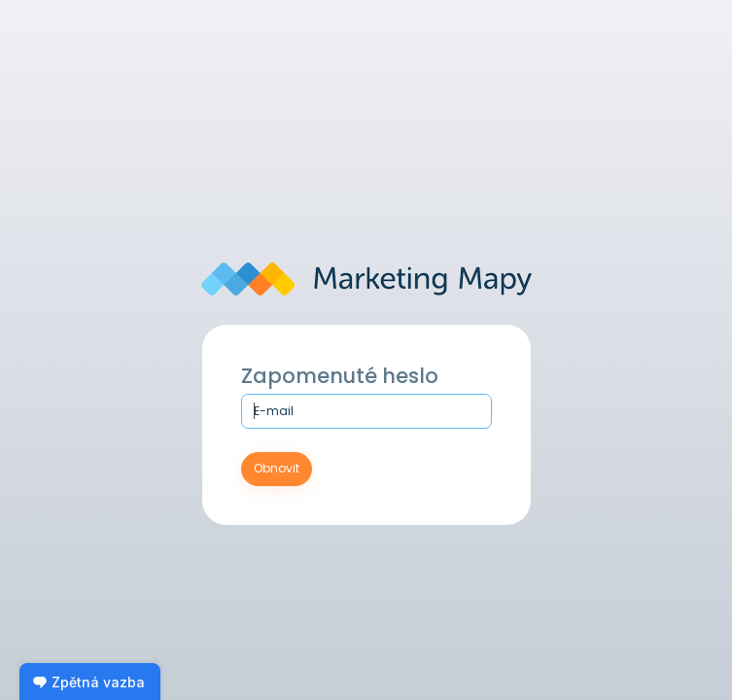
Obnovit (277, 468)
